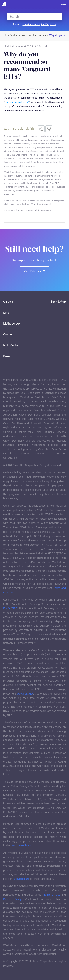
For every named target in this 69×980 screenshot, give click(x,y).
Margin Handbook (21, 846)
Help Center (11, 346)
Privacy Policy (12, 899)
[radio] (41, 129)
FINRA (7, 608)
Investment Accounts (34, 35)
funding (45, 24)
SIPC (15, 608)
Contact (9, 335)
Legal (7, 313)
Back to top (58, 302)
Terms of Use (52, 895)
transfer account (31, 24)
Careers (8, 302)
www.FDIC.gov (25, 694)
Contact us (34, 271)
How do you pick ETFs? (17, 102)
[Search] (29, 17)
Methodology (12, 324)
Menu (64, 5)
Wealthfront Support (11, 35)
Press (7, 356)
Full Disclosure (21, 879)
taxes (53, 24)
